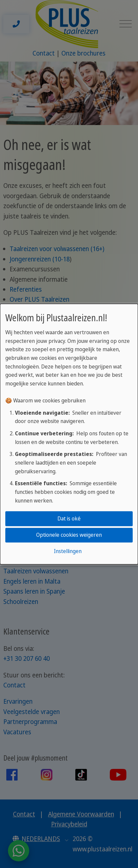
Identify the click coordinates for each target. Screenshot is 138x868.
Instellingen (68, 551)
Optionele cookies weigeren (69, 535)
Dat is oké (69, 518)
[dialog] (69, 434)
